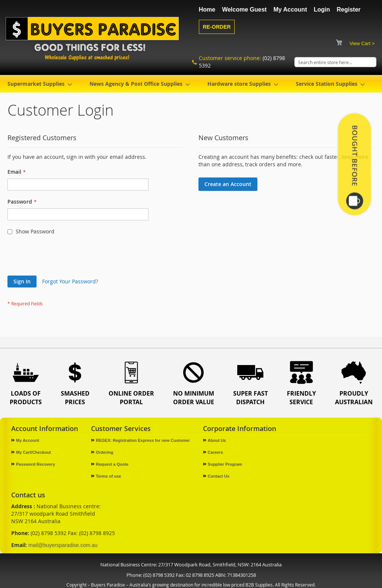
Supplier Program (225, 464)
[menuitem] (37, 84)
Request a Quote (112, 464)
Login (322, 10)
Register (349, 10)
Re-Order (217, 27)
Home (207, 10)
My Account (290, 10)
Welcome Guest (244, 10)
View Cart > (362, 43)
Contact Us (219, 476)
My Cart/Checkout (34, 452)
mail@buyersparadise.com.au (63, 545)
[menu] (191, 84)
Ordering (104, 452)
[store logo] (94, 39)
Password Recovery (36, 464)
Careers (215, 452)
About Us (217, 440)
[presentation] (64, 257)
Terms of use (109, 476)
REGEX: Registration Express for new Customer (143, 440)
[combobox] (335, 62)
